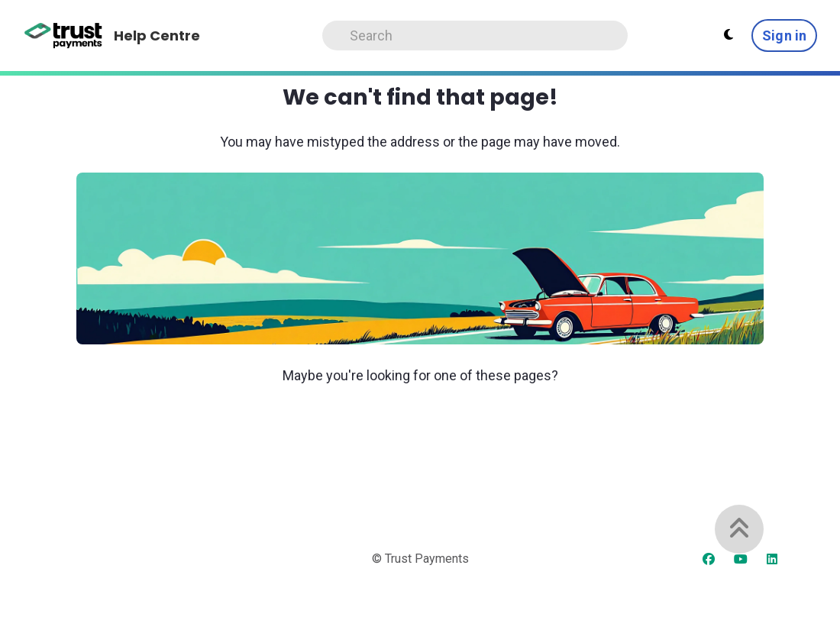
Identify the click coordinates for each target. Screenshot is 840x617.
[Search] (475, 36)
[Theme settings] (729, 35)
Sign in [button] (784, 36)
